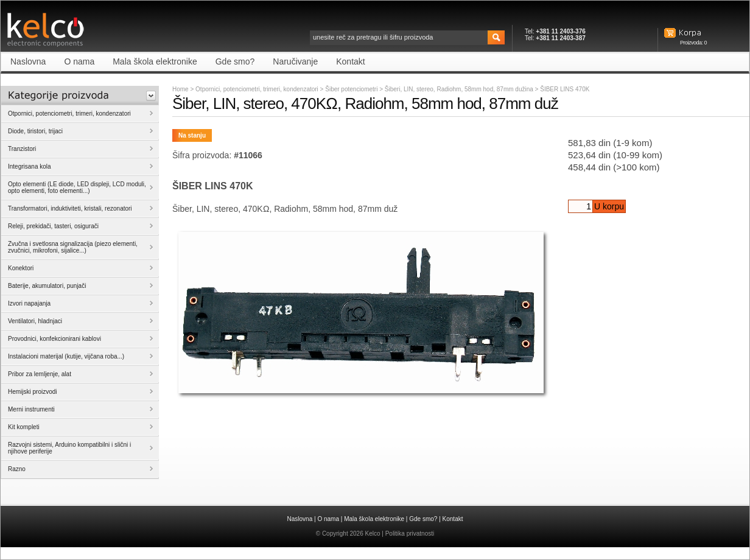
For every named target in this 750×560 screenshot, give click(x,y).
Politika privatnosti (410, 534)
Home (180, 89)
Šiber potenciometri (352, 89)
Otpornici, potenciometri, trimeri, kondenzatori (257, 89)
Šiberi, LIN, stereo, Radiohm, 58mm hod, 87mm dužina (460, 89)
